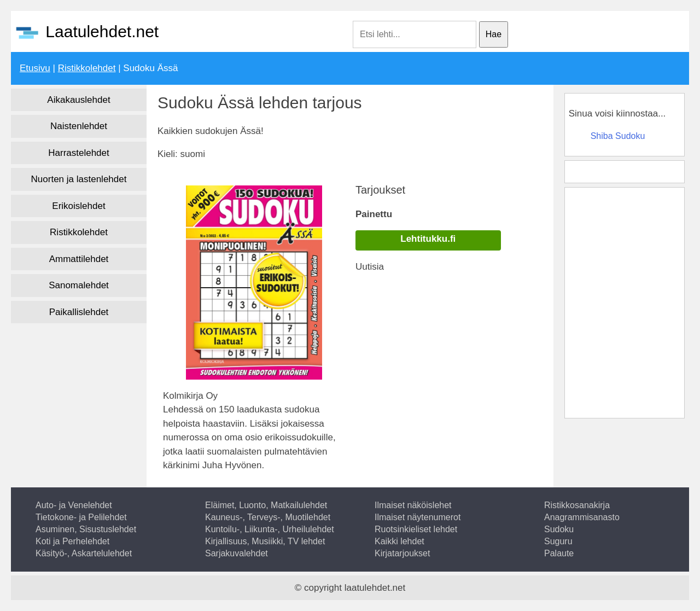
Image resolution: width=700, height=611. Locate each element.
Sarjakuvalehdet (237, 553)
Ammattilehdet (79, 259)
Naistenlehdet (79, 126)
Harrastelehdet (79, 153)
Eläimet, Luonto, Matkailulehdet (266, 505)
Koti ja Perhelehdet (72, 541)
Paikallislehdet (79, 312)
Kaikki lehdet (399, 541)
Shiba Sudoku (618, 136)
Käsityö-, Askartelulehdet (84, 553)
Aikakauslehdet (78, 100)
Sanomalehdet (79, 285)
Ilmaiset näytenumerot (418, 517)
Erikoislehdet (78, 206)
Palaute (559, 553)
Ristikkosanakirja (577, 505)
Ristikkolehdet (87, 68)
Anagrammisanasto (582, 517)
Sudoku (559, 529)
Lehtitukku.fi (428, 239)
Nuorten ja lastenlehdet (79, 179)
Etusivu (35, 68)
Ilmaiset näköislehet (413, 505)
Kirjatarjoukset (402, 553)
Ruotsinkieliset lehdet (416, 529)
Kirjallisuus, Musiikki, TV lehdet (265, 541)
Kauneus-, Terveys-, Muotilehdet (268, 517)
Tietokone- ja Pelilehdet (81, 517)
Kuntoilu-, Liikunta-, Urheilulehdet (270, 529)
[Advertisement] (623, 301)
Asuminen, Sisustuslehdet (86, 529)
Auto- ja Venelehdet (74, 505)
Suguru (558, 541)
